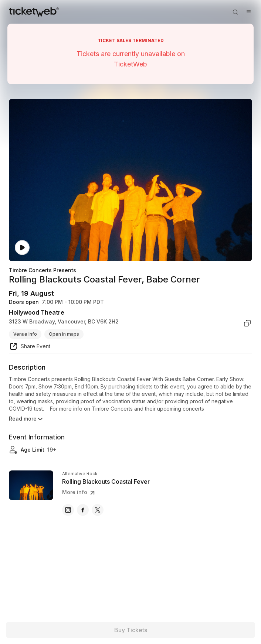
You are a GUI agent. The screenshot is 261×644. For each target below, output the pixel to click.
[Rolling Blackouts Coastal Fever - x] (98, 510)
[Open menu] (248, 12)
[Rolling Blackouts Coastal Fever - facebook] (83, 510)
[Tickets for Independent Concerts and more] (34, 12)
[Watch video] (22, 248)
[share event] (30, 347)
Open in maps (64, 334)
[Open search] (235, 12)
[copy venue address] (247, 323)
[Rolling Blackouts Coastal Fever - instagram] (68, 510)
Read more (26, 419)
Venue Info (25, 334)
